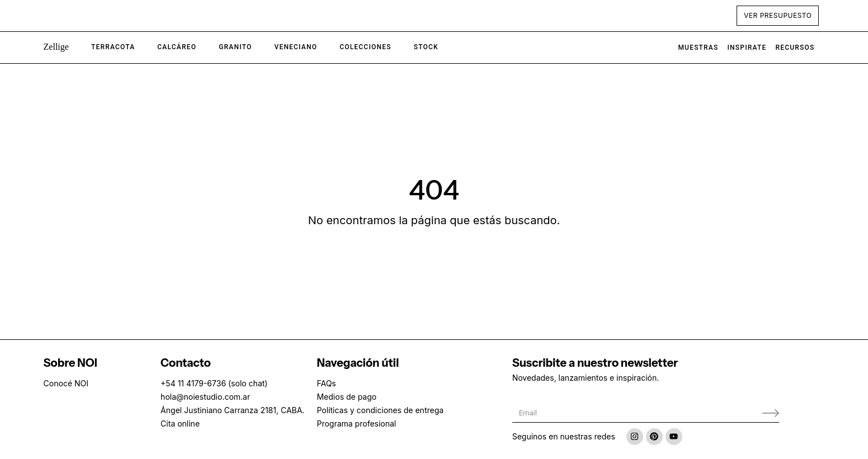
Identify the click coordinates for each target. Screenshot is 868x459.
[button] (56, 48)
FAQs (326, 383)
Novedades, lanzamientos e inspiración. (586, 378)
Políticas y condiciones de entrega (380, 410)
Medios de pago (346, 397)
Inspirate (747, 48)
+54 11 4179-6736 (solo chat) (214, 383)
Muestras (698, 48)
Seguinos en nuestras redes (564, 436)
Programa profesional (356, 423)
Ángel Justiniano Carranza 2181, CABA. (232, 410)
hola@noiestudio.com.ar (205, 397)
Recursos (795, 48)
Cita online (180, 423)
